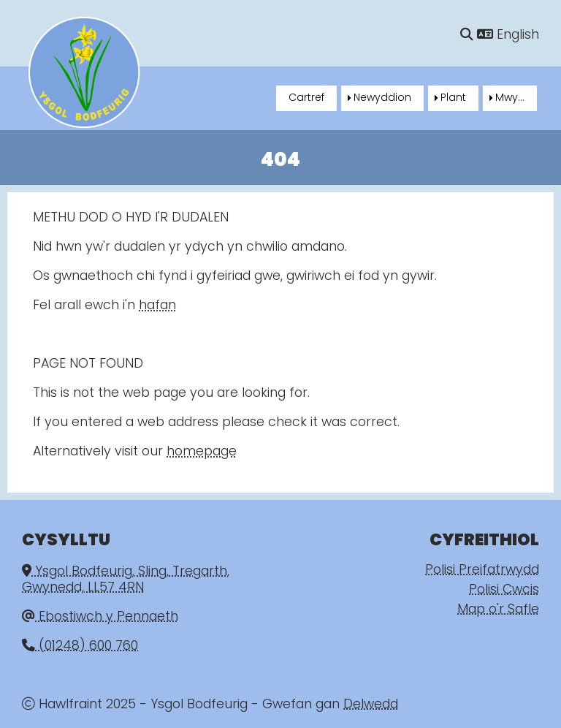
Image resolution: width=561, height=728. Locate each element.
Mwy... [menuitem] (510, 98)
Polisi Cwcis (504, 590)
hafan (157, 306)
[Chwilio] (467, 35)
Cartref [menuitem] (306, 98)
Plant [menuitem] (453, 98)
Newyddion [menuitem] (382, 98)
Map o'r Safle (498, 610)
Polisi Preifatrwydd (482, 570)
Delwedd (371, 705)
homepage (202, 452)
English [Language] (508, 35)
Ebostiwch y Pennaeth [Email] (100, 617)
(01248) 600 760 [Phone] (80, 647)
